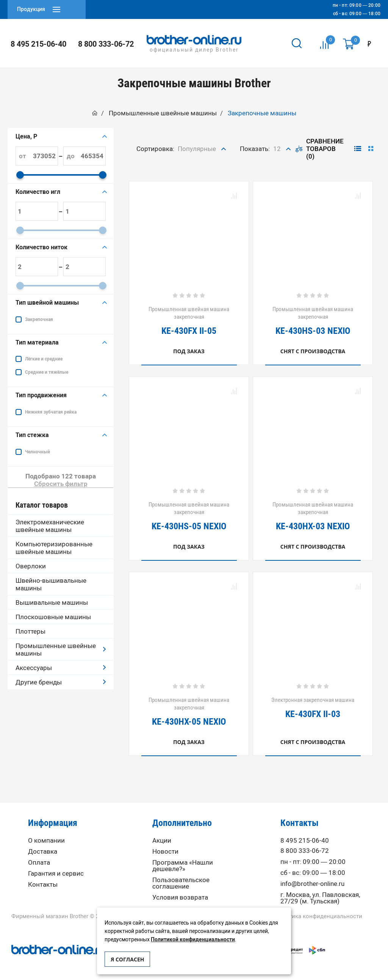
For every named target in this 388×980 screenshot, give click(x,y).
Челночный (38, 452)
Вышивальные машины (52, 602)
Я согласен (127, 959)
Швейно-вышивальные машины (51, 584)
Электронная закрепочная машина (313, 708)
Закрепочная (39, 319)
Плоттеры (31, 631)
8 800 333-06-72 (106, 44)
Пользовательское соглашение (181, 883)
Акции (162, 841)
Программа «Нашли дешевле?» (183, 866)
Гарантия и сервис (56, 874)
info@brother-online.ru (312, 884)
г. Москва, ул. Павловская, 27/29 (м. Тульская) (320, 898)
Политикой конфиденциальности (193, 940)
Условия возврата (180, 897)
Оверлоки (31, 566)
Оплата (39, 863)
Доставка (43, 852)
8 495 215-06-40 (38, 44)
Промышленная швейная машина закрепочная (189, 321)
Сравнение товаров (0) (320, 149)
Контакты (43, 885)
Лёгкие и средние (44, 359)
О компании (46, 841)
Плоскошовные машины (53, 617)
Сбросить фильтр (61, 484)
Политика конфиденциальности (318, 916)
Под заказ (189, 351)
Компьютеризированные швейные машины (54, 548)
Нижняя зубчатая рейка (51, 412)
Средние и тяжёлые (47, 372)
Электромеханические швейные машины (50, 526)
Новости (165, 852)
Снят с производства (313, 351)
